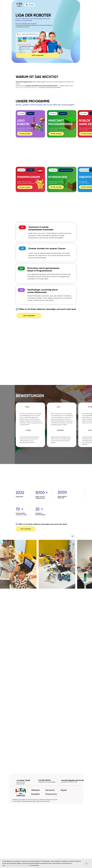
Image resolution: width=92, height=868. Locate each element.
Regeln (64, 790)
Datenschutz (51, 794)
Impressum (50, 790)
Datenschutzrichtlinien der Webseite (17, 865)
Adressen (36, 790)
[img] (19, 5)
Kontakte (36, 794)
